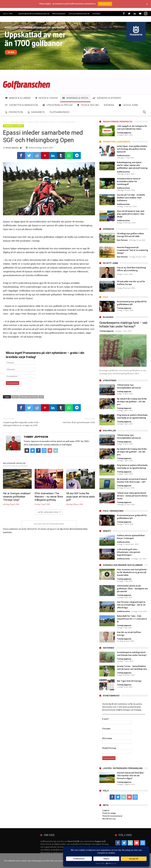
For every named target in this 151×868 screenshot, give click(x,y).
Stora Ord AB (73, 841)
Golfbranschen (123, 155)
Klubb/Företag (109, 748)
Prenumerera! (59, 14)
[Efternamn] (21, 370)
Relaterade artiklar (14, 463)
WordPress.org (109, 819)
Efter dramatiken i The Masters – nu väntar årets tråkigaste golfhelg (49, 497)
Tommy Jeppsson (12, 148)
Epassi (15, 397)
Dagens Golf (100, 841)
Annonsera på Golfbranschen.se (34, 14)
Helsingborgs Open (29, 397)
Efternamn (107, 738)
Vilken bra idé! (105, 4)
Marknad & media (18, 122)
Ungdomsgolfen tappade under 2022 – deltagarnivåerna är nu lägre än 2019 (24, 422)
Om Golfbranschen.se (79, 14)
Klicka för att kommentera (49, 524)
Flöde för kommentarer (112, 816)
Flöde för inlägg (109, 813)
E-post (106, 719)
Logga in (106, 810)
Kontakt (97, 14)
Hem (5, 122)
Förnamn (106, 729)
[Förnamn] (21, 363)
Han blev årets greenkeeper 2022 (74, 420)
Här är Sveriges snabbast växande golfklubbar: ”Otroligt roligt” (17, 497)
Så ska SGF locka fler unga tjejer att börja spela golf (80, 497)
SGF (41, 397)
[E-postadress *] (21, 376)
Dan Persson (122, 240)
